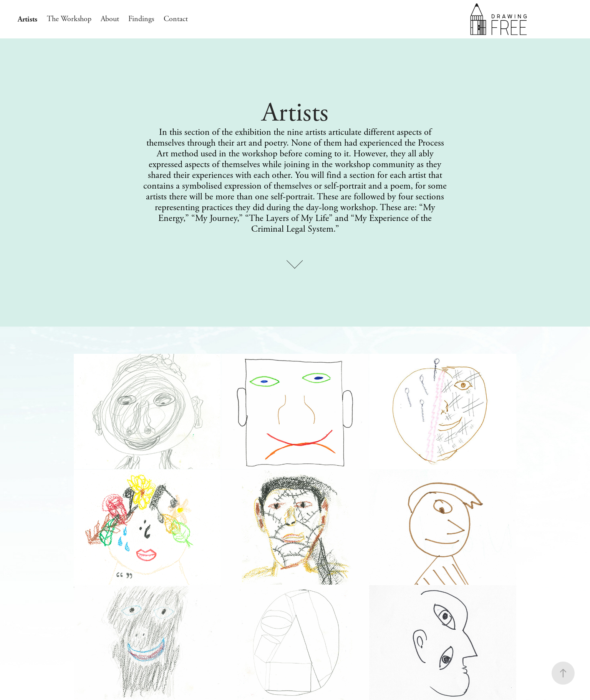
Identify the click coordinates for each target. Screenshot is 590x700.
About (110, 19)
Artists (27, 19)
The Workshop (69, 19)
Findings (141, 19)
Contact (176, 19)
